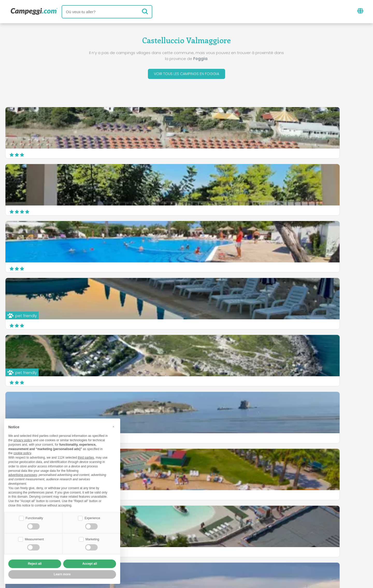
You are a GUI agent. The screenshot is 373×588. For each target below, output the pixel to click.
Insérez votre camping (175, 545)
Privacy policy (162, 554)
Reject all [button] (35, 564)
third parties (86, 457)
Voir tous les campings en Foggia (187, 75)
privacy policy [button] (23, 440)
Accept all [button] (90, 564)
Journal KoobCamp (201, 524)
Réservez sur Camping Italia (239, 545)
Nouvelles (161, 524)
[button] (113, 426)
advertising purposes (23, 474)
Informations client (206, 554)
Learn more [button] (62, 574)
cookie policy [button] (22, 453)
